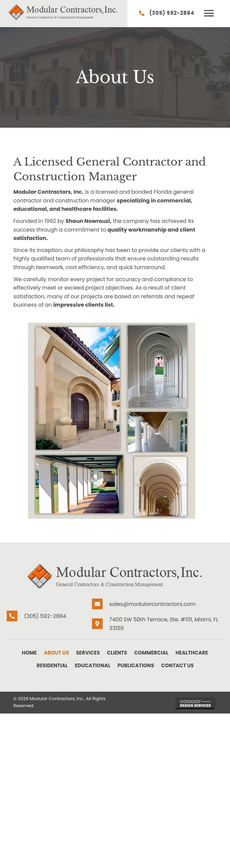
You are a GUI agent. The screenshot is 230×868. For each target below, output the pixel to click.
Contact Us (178, 665)
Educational (93, 665)
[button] (209, 13)
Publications (136, 665)
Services (88, 653)
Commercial (151, 653)
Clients (117, 653)
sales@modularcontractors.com (153, 604)
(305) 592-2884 (172, 13)
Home (30, 653)
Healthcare (192, 653)
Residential (52, 665)
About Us (56, 653)
